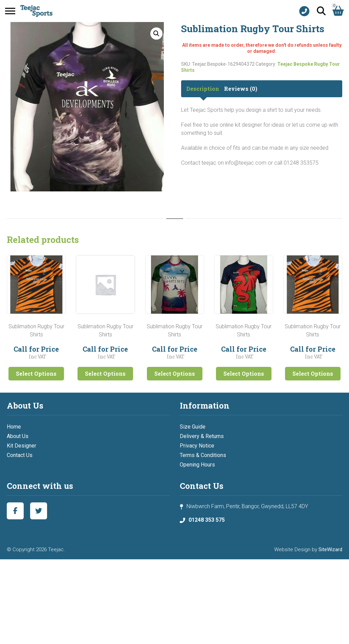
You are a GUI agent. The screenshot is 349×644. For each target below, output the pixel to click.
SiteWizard (330, 549)
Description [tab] (203, 89)
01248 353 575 (207, 520)
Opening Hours (197, 465)
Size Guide (193, 427)
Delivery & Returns (202, 436)
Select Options (36, 373)
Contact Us (20, 455)
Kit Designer (21, 446)
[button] (156, 34)
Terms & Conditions (203, 455)
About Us (18, 436)
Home (14, 427)
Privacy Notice (197, 446)
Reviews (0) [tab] (241, 89)
